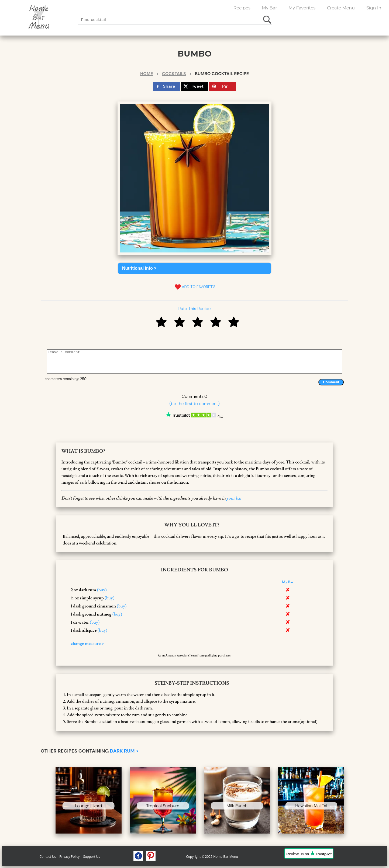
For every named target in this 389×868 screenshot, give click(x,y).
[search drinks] (268, 20)
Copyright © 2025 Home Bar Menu (212, 857)
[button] (194, 268)
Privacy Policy (69, 857)
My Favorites (302, 8)
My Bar (270, 8)
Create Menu (341, 8)
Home (147, 74)
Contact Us (48, 857)
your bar (234, 498)
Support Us (92, 857)
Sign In (374, 8)
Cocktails (174, 74)
